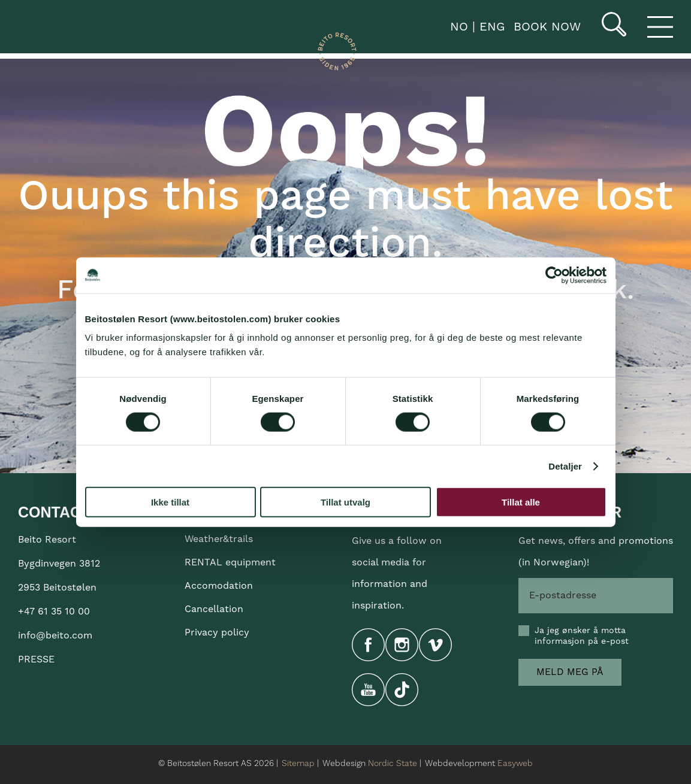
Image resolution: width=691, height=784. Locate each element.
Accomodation (219, 586)
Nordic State (393, 764)
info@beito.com (55, 635)
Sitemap (298, 764)
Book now (547, 27)
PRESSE (36, 659)
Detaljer (565, 466)
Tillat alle (521, 502)
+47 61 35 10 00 (54, 612)
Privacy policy (217, 632)
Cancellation (214, 609)
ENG (490, 27)
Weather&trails (219, 539)
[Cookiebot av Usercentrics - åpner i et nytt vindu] (554, 275)
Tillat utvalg (345, 502)
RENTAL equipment (230, 562)
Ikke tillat (170, 502)
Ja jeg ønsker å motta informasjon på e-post (582, 636)
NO (457, 27)
